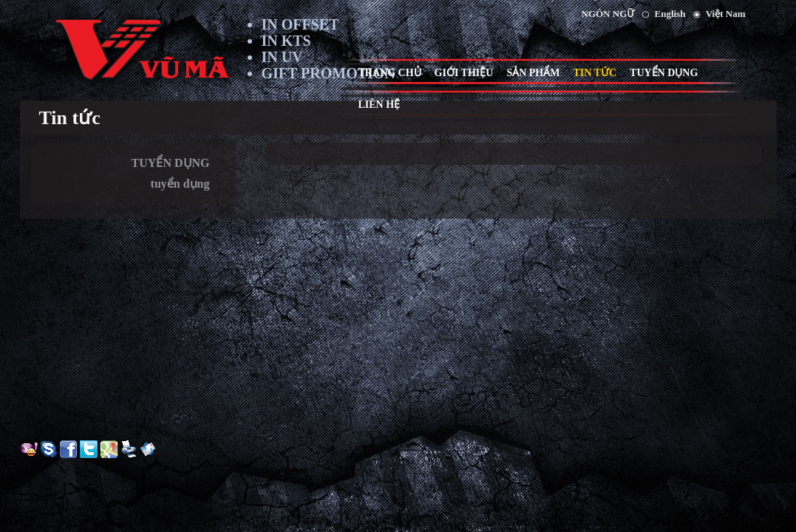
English (670, 14)
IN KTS (286, 41)
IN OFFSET (300, 24)
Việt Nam (726, 14)
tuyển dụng (180, 184)
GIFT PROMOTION (329, 73)
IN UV (282, 57)
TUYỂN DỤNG (171, 163)
